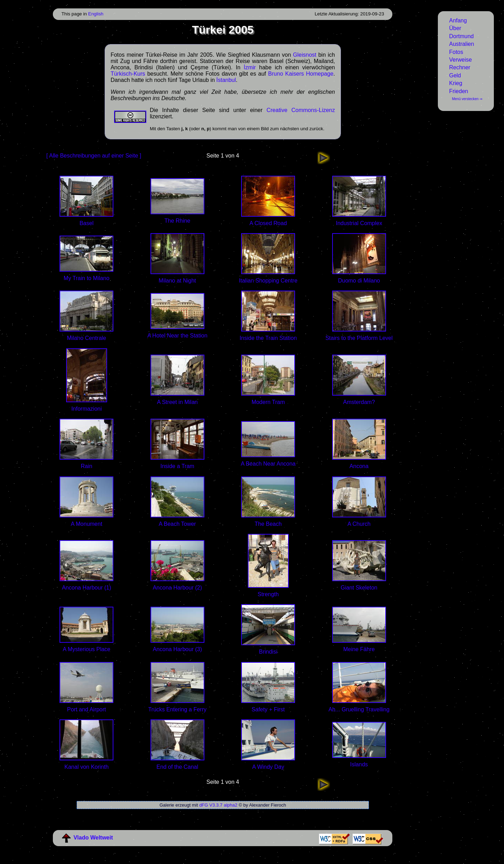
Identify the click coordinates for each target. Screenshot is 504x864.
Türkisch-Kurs (128, 74)
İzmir (250, 67)
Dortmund (461, 36)
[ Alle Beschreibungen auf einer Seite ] (94, 156)
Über (455, 28)
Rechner (460, 67)
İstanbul (226, 80)
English (96, 14)
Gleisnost (305, 55)
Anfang (458, 20)
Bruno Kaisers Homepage (301, 74)
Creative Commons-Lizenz (301, 110)
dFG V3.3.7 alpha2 (218, 805)
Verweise (460, 60)
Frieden (458, 91)
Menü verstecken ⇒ (467, 99)
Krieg (456, 83)
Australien (461, 44)
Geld (455, 75)
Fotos (456, 52)
